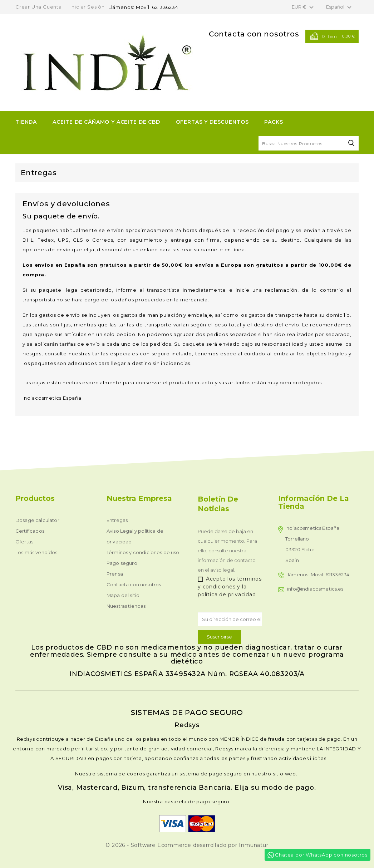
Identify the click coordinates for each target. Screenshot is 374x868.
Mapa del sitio (123, 595)
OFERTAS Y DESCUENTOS (212, 122)
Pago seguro (122, 563)
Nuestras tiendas (126, 606)
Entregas (117, 520)
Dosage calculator (37, 520)
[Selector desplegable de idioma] (340, 7)
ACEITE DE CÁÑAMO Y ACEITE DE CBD (106, 122)
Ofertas (24, 542)
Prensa (115, 574)
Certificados (30, 531)
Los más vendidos (36, 552)
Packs (274, 122)
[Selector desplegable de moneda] (304, 7)
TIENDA (26, 122)
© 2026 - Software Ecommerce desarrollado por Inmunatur (187, 845)
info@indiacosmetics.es (315, 589)
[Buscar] (309, 143)
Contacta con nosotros (254, 34)
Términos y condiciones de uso (143, 552)
